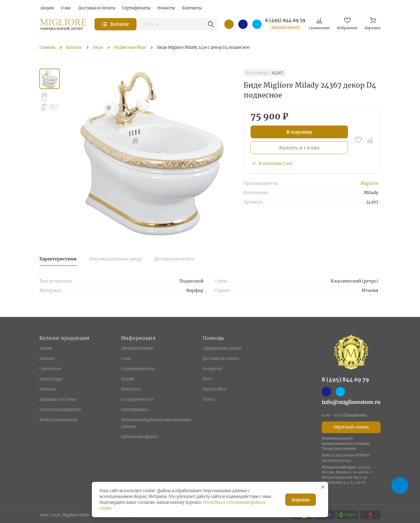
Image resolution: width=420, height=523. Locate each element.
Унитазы (48, 389)
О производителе (138, 369)
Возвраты (212, 369)
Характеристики (58, 259)
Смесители (50, 369)
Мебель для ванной (58, 420)
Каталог (47, 359)
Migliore (369, 183)
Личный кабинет (138, 348)
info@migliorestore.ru (351, 402)
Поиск (209, 399)
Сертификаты (135, 410)
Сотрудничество (137, 399)
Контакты (131, 389)
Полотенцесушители (60, 410)
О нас (126, 359)
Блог (207, 379)
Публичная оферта (139, 437)
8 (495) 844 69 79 (285, 20)
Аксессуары (51, 379)
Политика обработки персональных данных (156, 423)
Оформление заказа (222, 348)
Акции (46, 348)
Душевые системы (58, 399)
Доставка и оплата (174, 259)
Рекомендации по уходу (115, 259)
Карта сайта (214, 389)
